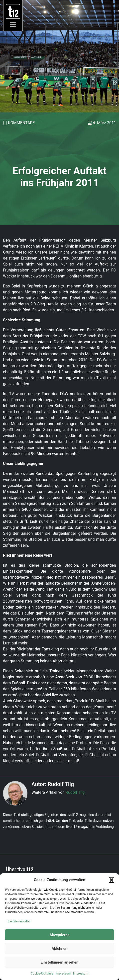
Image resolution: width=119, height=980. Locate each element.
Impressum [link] (63, 974)
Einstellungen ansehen (59, 962)
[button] (112, 880)
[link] (13, 11)
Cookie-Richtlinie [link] (42, 974)
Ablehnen (59, 949)
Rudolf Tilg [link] (75, 792)
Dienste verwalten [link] (19, 921)
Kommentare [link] (21, 123)
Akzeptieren (59, 935)
